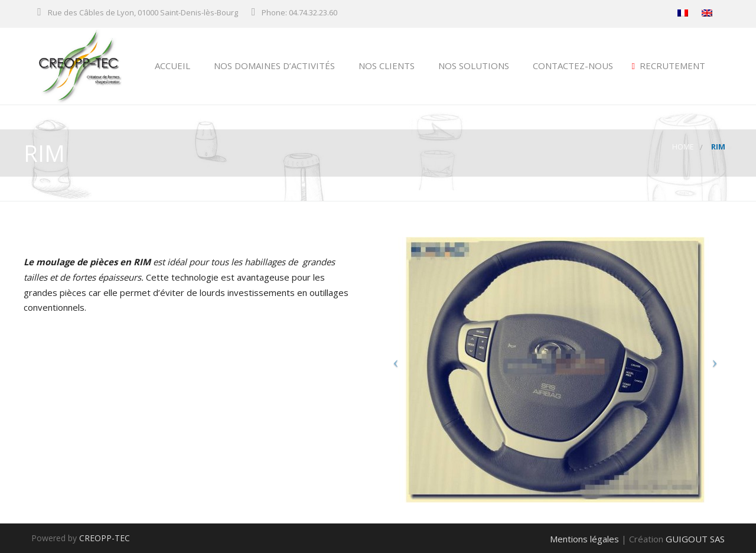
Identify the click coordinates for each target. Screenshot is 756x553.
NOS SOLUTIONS (472, 66)
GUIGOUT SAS (695, 539)
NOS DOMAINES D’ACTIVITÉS (273, 66)
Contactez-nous (572, 66)
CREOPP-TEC (105, 538)
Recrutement (669, 66)
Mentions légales (584, 539)
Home (683, 147)
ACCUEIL (171, 66)
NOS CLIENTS (385, 66)
